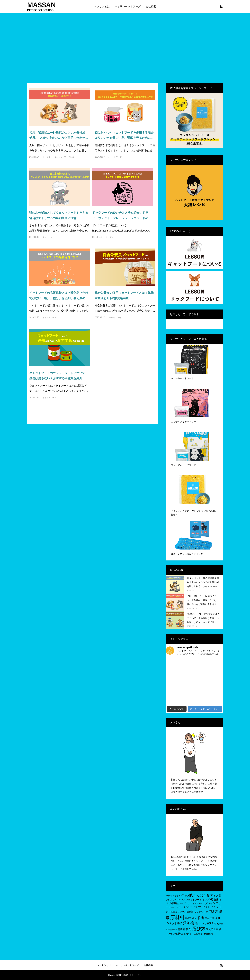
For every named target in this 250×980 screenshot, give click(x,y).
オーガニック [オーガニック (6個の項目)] (186, 903)
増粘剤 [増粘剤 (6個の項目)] (188, 918)
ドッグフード (111, 237)
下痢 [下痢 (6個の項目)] (206, 912)
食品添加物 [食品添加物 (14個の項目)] (182, 934)
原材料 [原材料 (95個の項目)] (177, 917)
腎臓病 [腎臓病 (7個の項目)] (181, 929)
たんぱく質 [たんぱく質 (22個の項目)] (201, 895)
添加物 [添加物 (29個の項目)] (189, 923)
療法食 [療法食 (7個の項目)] (210, 924)
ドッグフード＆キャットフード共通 (58, 157)
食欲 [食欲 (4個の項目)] (192, 934)
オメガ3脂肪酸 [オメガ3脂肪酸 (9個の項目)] (210, 899)
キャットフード (115, 157)
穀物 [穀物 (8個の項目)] (217, 923)
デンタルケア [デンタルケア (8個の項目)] (186, 907)
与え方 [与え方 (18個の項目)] (213, 911)
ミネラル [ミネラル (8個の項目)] (199, 912)
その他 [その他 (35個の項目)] (187, 895)
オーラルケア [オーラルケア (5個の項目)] (198, 903)
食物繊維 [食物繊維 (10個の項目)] (208, 934)
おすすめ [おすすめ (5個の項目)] (177, 896)
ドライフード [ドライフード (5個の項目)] (199, 907)
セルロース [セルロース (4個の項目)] (174, 907)
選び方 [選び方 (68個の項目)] (199, 929)
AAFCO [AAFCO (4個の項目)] (169, 896)
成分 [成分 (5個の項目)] (194, 918)
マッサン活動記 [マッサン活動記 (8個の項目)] (185, 912)
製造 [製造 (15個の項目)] (188, 929)
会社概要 (151, 6)
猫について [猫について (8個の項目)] (200, 923)
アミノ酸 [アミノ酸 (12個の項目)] (216, 896)
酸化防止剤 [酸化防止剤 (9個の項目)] (212, 929)
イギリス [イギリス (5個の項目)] (181, 900)
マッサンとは (102, 6)
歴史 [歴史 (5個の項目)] (207, 918)
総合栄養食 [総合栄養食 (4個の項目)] (173, 929)
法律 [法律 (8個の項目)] (212, 918)
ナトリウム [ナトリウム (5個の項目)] (211, 907)
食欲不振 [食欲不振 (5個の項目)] (198, 934)
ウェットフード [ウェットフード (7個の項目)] (194, 900)
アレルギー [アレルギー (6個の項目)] (171, 900)
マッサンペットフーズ (128, 6)
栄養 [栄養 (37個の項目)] (201, 918)
